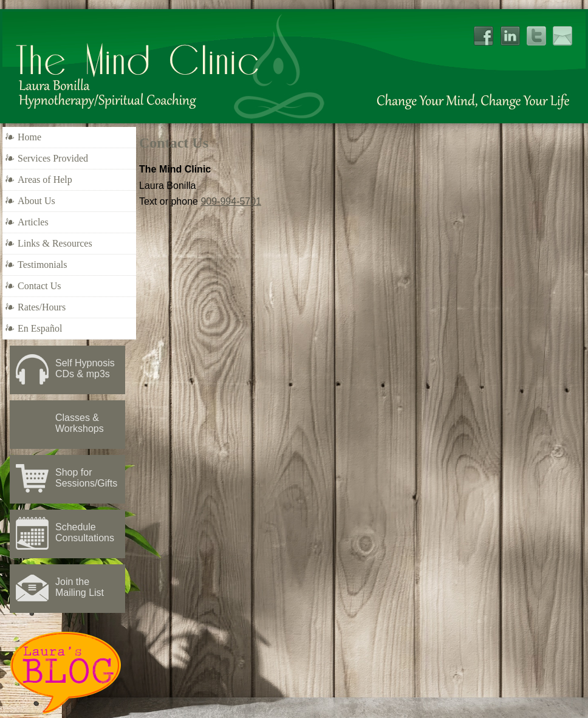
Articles (33, 222)
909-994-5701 (231, 201)
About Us (36, 201)
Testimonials (43, 265)
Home (29, 137)
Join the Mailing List (80, 587)
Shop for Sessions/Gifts (86, 478)
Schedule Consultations (85, 532)
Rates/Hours (42, 307)
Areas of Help (45, 179)
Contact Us (39, 286)
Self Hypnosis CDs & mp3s (85, 368)
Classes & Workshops (80, 423)
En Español (40, 328)
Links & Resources (55, 243)
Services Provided (53, 158)
